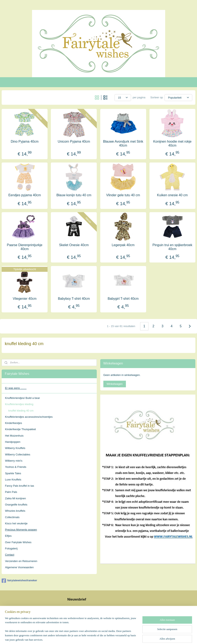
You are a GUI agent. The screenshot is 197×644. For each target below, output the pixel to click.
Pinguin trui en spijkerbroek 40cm (172, 247)
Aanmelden (78, 616)
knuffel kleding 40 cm (21, 411)
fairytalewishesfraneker (19, 581)
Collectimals (12, 517)
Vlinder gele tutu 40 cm (123, 195)
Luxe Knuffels (13, 480)
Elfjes (8, 536)
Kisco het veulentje (16, 523)
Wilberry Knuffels (15, 448)
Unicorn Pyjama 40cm (74, 141)
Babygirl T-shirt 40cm (123, 299)
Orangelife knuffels (16, 505)
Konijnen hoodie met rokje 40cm (172, 143)
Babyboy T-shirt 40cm (74, 299)
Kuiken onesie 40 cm (173, 195)
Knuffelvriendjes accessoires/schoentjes (29, 417)
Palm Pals (11, 492)
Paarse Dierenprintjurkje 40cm (25, 247)
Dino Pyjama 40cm (25, 141)
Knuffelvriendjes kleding (19, 404)
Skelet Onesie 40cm (74, 245)
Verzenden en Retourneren (21, 561)
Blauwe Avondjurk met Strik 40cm (123, 143)
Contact (10, 555)
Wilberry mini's (14, 461)
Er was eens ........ (16, 388)
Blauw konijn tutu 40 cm (74, 195)
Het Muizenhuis (14, 436)
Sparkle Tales (13, 473)
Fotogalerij (11, 548)
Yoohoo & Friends (16, 467)
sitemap (87, 636)
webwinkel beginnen (108, 636)
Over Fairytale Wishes (18, 542)
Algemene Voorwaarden (19, 567)
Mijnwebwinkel (140, 636)
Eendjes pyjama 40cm (24, 195)
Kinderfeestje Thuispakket (20, 429)
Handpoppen (13, 442)
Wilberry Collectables (18, 454)
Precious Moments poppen (21, 530)
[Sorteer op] (178, 98)
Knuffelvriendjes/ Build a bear (22, 398)
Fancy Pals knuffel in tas (20, 486)
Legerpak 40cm (123, 245)
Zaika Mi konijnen (15, 498)
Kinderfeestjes (13, 423)
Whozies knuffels (15, 511)
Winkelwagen (115, 384)
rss (95, 636)
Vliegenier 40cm (25, 299)
